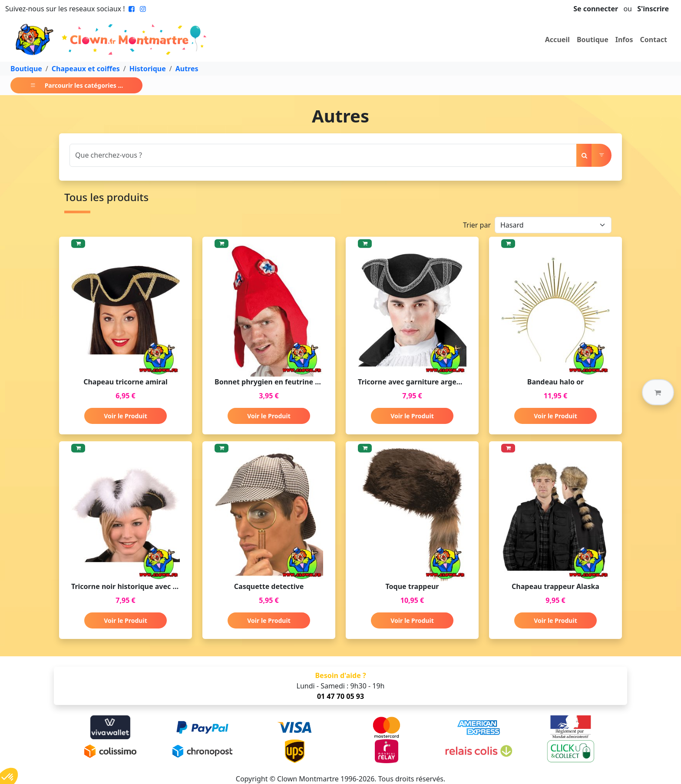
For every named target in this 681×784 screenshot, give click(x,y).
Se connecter (596, 9)
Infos (624, 40)
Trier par (477, 225)
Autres (187, 69)
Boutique (593, 40)
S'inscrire (653, 9)
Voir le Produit (125, 416)
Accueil (557, 40)
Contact (654, 40)
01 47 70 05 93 (340, 696)
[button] (658, 392)
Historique (148, 69)
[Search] (323, 155)
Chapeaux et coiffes (86, 69)
